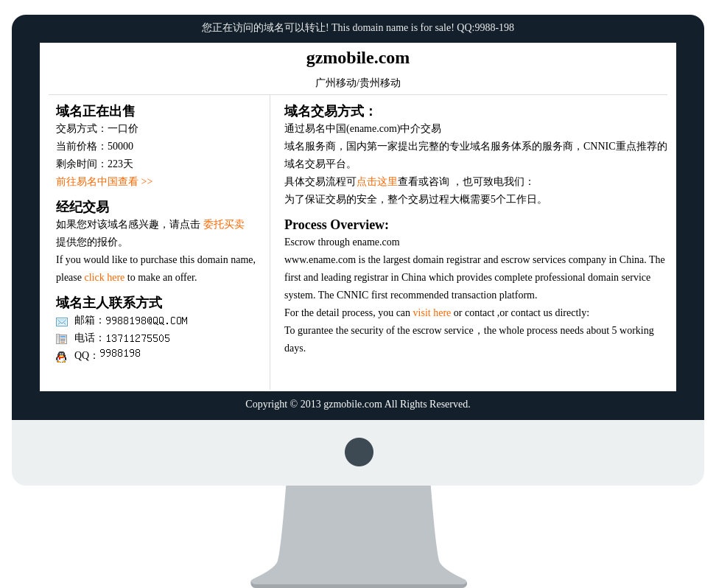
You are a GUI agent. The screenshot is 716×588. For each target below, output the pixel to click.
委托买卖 (224, 224)
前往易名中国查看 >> (104, 182)
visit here (432, 313)
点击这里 (377, 182)
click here (104, 277)
